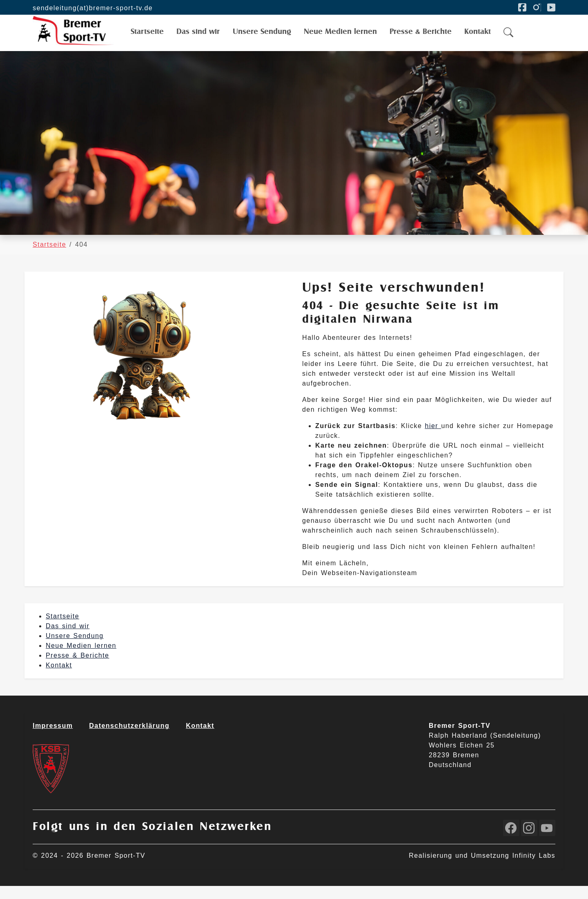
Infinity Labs (534, 869)
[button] (509, 39)
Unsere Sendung (75, 649)
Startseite (62, 629)
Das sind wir (68, 639)
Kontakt (59, 678)
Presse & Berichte (77, 668)
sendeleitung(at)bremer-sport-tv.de (93, 8)
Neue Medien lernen (81, 659)
